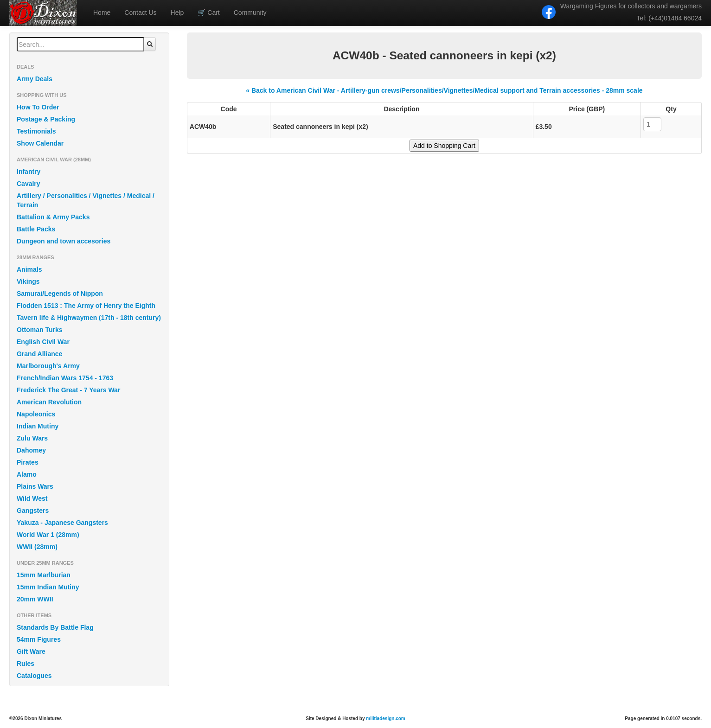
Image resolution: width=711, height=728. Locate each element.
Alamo (27, 474)
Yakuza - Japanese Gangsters (62, 523)
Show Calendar (40, 143)
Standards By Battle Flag (55, 627)
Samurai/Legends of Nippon (60, 294)
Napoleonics (36, 414)
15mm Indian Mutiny (48, 587)
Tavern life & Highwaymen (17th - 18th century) (89, 318)
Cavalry (29, 184)
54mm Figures (39, 639)
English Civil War (43, 342)
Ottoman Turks (40, 330)
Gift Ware (31, 651)
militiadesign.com (385, 718)
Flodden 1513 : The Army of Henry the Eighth (86, 306)
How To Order (38, 107)
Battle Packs (36, 229)
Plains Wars (35, 486)
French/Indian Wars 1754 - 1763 (65, 378)
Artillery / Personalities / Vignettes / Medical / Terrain (86, 200)
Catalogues (34, 676)
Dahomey (31, 450)
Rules (26, 664)
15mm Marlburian (44, 575)
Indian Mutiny (38, 426)
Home (102, 13)
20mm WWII (35, 599)
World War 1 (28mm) (48, 535)
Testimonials (36, 131)
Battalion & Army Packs (53, 217)
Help (177, 13)
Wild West (32, 498)
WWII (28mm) (37, 547)
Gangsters (33, 511)
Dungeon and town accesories (64, 241)
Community (250, 13)
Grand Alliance (39, 354)
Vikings (28, 281)
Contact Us (140, 13)
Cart (208, 13)
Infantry (29, 172)
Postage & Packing (46, 119)
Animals (29, 269)
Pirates (28, 462)
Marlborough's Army (48, 366)
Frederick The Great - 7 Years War (68, 390)
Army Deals (35, 79)
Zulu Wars (32, 438)
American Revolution (49, 402)
